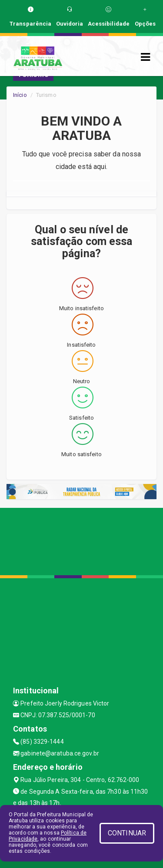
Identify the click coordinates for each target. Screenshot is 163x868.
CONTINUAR (127, 833)
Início (20, 95)
